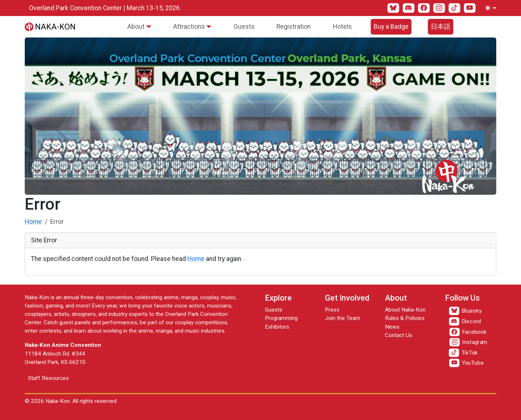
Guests (244, 27)
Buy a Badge (391, 27)
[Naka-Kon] (50, 27)
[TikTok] (454, 8)
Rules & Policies (405, 318)
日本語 (441, 27)
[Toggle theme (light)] (489, 8)
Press (332, 310)
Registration (294, 27)
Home (33, 222)
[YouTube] (470, 8)
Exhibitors (277, 327)
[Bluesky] (393, 8)
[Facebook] (424, 8)
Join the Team (343, 318)
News (392, 327)
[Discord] (409, 8)
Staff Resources (48, 378)
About (136, 27)
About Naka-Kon (405, 310)
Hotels (342, 27)
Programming (281, 318)
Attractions (189, 27)
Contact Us (399, 335)
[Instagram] (439, 8)
